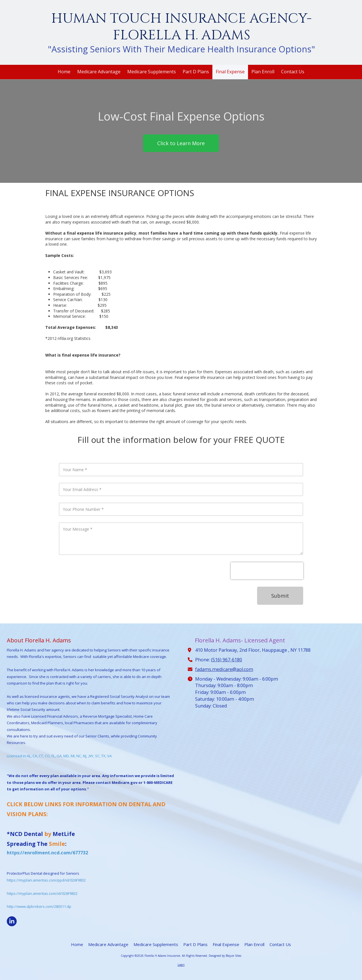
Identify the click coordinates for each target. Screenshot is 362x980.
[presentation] (267, 571)
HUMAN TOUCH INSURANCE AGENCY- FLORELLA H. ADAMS (181, 27)
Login (181, 965)
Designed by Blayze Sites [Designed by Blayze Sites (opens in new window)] (225, 956)
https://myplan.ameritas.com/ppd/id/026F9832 (46, 880)
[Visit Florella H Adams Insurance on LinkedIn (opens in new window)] (12, 921)
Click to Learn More (181, 143)
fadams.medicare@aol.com (224, 669)
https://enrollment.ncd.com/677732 (47, 853)
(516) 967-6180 (227, 660)
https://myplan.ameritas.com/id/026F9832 (42, 893)
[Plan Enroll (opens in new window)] (263, 72)
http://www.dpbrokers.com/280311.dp (39, 906)
